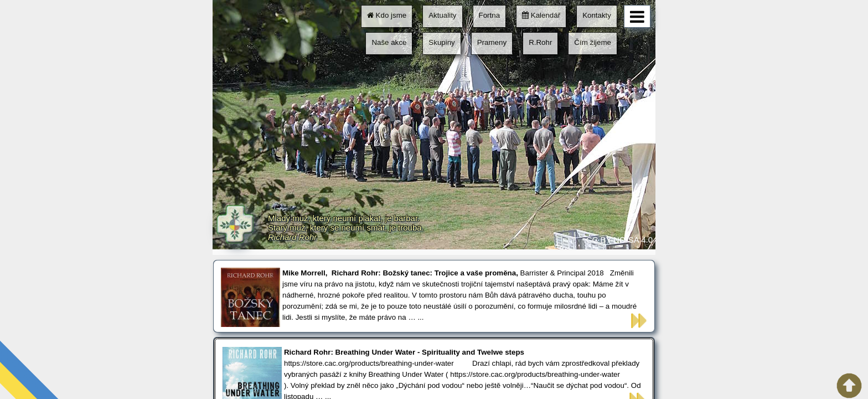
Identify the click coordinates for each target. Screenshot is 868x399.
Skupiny (441, 42)
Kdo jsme (387, 15)
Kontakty (597, 15)
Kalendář (541, 15)
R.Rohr (540, 42)
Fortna (490, 15)
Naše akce (389, 42)
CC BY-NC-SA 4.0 (619, 240)
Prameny (492, 42)
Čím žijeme (593, 42)
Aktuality (442, 15)
